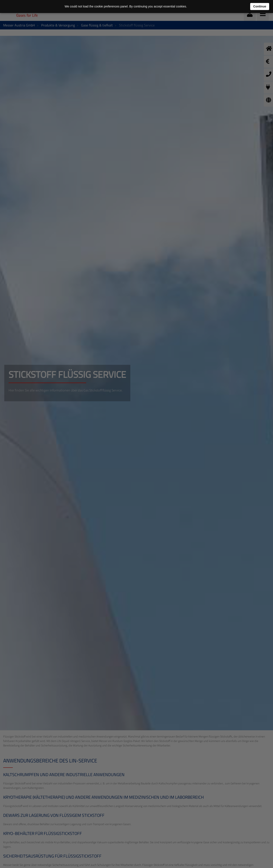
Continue (260, 6)
